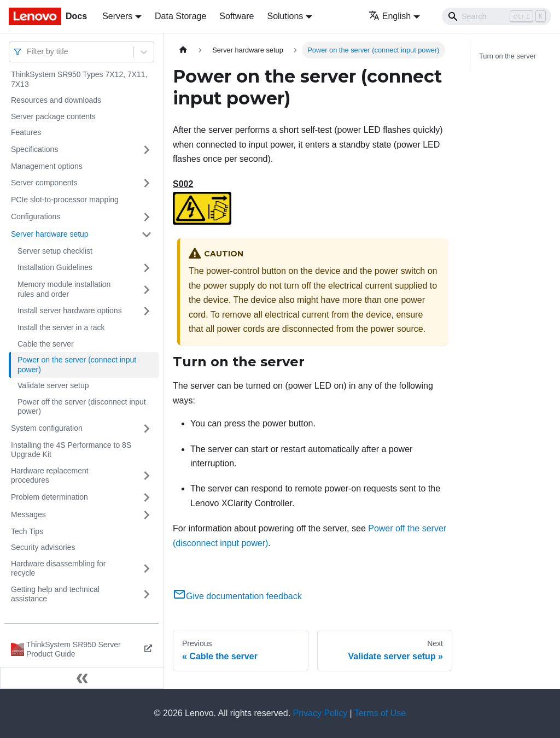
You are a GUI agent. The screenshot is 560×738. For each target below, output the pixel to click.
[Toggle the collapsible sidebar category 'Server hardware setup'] (147, 235)
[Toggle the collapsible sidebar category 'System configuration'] (147, 429)
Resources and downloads (56, 100)
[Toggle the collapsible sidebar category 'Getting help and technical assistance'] (147, 594)
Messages (28, 514)
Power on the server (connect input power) (77, 365)
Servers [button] (117, 16)
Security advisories (43, 547)
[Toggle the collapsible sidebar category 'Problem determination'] (147, 497)
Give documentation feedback (237, 596)
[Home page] (183, 50)
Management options (47, 166)
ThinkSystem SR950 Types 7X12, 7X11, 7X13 (79, 79)
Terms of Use (380, 713)
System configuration (47, 428)
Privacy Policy (320, 713)
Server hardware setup (50, 234)
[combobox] (28, 52)
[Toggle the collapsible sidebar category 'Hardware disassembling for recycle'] (147, 569)
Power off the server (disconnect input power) (82, 407)
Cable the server (46, 344)
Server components (44, 183)
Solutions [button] (285, 16)
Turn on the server (507, 56)
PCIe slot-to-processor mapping (65, 200)
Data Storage (180, 16)
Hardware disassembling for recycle (59, 569)
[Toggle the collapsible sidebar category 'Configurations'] (147, 217)
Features (26, 132)
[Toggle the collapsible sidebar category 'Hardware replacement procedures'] (147, 476)
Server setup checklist (55, 251)
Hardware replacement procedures (50, 476)
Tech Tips (27, 531)
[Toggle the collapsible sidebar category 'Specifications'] (147, 150)
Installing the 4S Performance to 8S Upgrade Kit (71, 450)
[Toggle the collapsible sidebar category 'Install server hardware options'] (147, 311)
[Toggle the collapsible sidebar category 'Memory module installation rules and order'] (147, 289)
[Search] (497, 16)
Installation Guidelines (55, 267)
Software (237, 16)
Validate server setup (53, 385)
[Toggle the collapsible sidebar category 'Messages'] (147, 515)
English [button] (390, 16)
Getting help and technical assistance (55, 594)
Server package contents (53, 116)
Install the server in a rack (61, 327)
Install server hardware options (70, 311)
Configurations (36, 216)
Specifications (34, 149)
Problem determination (49, 497)
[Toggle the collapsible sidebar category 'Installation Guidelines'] (147, 268)
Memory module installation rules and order (64, 289)
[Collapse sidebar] (82, 678)
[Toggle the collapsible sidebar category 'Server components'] (147, 183)
